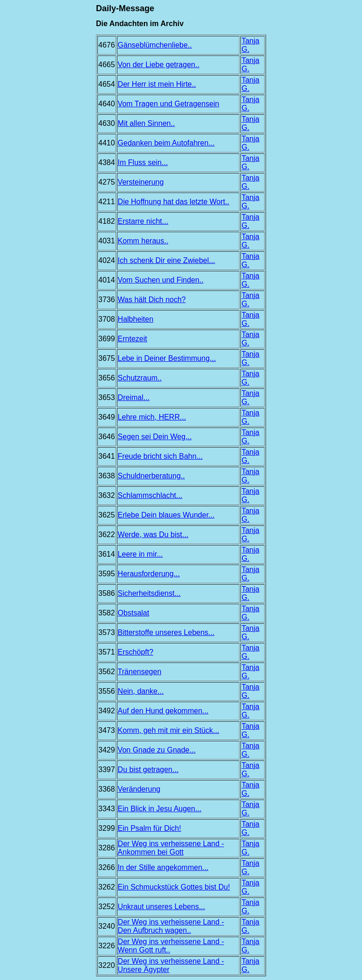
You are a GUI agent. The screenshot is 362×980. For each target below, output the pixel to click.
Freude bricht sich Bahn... (160, 456)
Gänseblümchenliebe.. (155, 45)
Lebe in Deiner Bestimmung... (167, 358)
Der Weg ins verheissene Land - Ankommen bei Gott (171, 848)
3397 (107, 770)
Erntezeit (133, 339)
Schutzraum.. (140, 378)
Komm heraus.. (143, 241)
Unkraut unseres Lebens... (162, 907)
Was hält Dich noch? (152, 300)
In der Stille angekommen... (163, 867)
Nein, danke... (141, 691)
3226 (107, 946)
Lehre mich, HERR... (152, 417)
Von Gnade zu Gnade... (157, 750)
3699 (107, 339)
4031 (107, 241)
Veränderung (139, 789)
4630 (107, 123)
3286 (107, 848)
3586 (107, 593)
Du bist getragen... (148, 770)
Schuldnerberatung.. (151, 476)
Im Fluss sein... (143, 162)
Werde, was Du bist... (153, 535)
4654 (107, 84)
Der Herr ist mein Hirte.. (157, 84)
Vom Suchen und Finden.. (161, 280)
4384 (107, 162)
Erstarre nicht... (143, 221)
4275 (107, 182)
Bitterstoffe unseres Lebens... (166, 632)
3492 (107, 711)
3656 (107, 378)
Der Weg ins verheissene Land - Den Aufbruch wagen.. (171, 926)
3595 (107, 574)
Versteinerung (141, 182)
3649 (107, 417)
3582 (107, 613)
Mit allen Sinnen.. (147, 123)
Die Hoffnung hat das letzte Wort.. (174, 202)
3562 (107, 672)
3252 (107, 907)
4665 (107, 65)
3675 (107, 358)
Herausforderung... (149, 574)
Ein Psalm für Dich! (150, 828)
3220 (107, 965)
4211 (107, 202)
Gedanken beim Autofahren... (166, 143)
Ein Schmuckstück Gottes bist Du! (174, 887)
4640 (107, 104)
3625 (107, 515)
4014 (107, 280)
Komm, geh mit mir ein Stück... (169, 730)
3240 (107, 926)
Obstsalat (134, 613)
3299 (107, 828)
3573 (107, 632)
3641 (107, 456)
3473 (107, 730)
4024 (107, 260)
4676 (107, 45)
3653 (107, 397)
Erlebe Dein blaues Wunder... (166, 515)
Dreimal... (134, 397)
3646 (107, 437)
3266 (107, 867)
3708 (107, 319)
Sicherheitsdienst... (149, 593)
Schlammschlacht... (150, 495)
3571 (107, 652)
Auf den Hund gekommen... (163, 711)
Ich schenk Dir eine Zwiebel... (167, 260)
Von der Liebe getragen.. (159, 65)
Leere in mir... (140, 554)
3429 (107, 750)
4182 (107, 221)
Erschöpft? (136, 652)
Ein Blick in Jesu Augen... (160, 809)
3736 (107, 300)
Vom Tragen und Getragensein (169, 104)
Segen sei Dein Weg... (155, 437)
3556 (107, 691)
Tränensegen (140, 672)
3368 (107, 789)
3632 (107, 495)
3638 (107, 476)
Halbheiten (136, 319)
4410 (107, 143)
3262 (107, 887)
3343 (107, 809)
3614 (107, 554)
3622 (107, 535)
